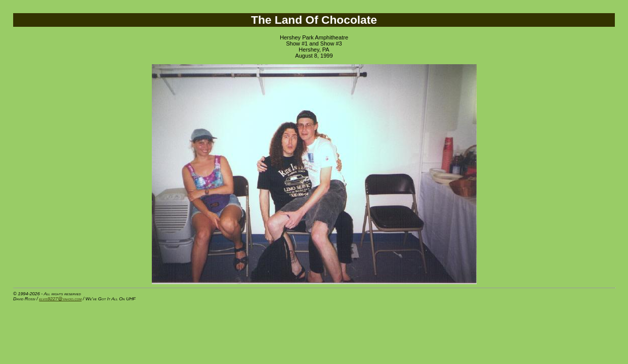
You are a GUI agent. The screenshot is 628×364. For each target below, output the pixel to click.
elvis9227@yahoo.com (60, 299)
